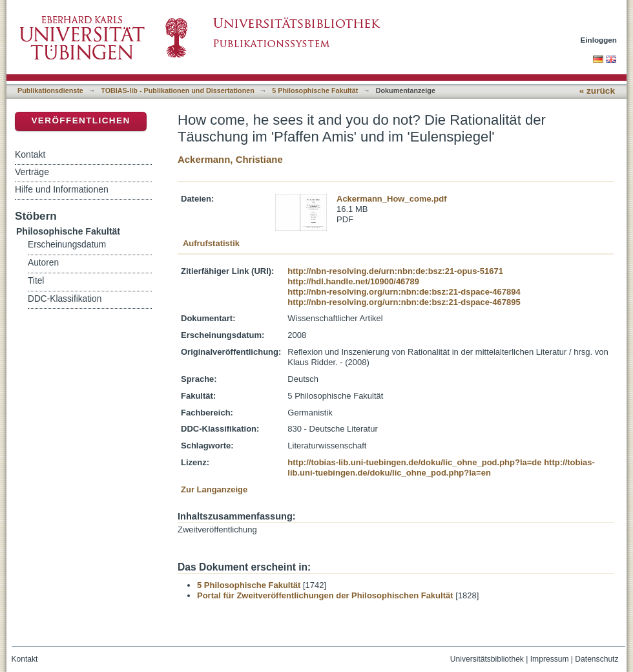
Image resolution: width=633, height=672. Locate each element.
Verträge (32, 172)
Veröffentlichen (80, 121)
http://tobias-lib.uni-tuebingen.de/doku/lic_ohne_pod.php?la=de (414, 462)
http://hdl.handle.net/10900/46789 (353, 281)
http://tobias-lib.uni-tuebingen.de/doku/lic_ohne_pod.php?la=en (441, 467)
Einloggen (599, 40)
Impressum (550, 659)
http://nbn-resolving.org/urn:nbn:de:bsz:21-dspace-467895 (404, 302)
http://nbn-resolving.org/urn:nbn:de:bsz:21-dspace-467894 (404, 292)
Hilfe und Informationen (62, 189)
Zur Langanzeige (214, 489)
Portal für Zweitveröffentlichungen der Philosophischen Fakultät (325, 595)
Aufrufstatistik (211, 243)
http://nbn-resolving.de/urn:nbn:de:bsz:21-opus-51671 (395, 271)
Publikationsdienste (50, 90)
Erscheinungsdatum (67, 245)
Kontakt (30, 154)
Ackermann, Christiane (230, 159)
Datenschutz (597, 659)
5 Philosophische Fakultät (315, 90)
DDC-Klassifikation (65, 299)
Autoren (43, 263)
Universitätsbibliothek (487, 659)
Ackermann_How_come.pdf (392, 199)
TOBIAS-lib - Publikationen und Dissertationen (178, 90)
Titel (36, 281)
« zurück (597, 91)
